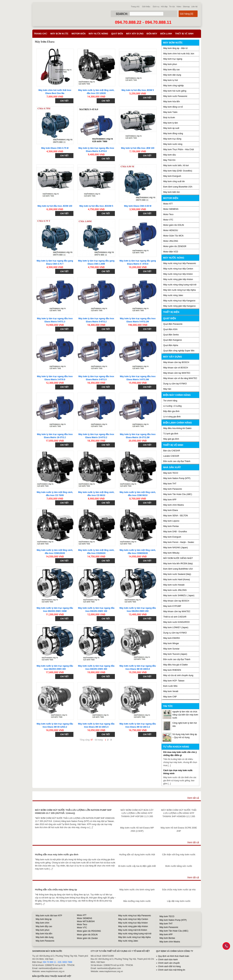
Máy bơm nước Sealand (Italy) (177, 574)
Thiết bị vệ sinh (184, 34)
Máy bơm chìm (43, 923)
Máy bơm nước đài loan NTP (49, 916)
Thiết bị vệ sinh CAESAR (175, 617)
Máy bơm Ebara (171, 510)
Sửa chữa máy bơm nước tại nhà (179, 890)
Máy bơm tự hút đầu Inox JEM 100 (138, 148)
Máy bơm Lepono (171, 521)
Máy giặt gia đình (171, 439)
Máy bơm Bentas (167, 938)
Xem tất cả (193, 798)
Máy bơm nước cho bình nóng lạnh (137, 890)
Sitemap (186, 7)
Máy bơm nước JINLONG (175, 590)
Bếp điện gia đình (171, 411)
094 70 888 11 (49, 962)
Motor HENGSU (171, 230)
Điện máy (152, 34)
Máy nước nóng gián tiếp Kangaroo (180, 306)
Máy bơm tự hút (171, 80)
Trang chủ (135, 7)
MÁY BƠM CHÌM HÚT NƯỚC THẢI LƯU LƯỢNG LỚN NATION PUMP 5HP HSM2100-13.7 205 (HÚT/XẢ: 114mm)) (73, 812)
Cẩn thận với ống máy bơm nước (179, 854)
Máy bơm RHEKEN (172, 670)
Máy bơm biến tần (172, 192)
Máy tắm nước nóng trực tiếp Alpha (180, 290)
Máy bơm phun (170, 64)
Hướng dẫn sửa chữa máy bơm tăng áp (56, 890)
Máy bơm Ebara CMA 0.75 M (55, 148)
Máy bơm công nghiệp (174, 86)
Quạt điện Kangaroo (173, 340)
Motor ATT (168, 204)
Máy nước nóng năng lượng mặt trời (180, 285)
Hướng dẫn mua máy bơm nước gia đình (57, 854)
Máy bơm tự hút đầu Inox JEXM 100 (55, 206)
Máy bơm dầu (170, 155)
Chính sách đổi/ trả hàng (169, 966)
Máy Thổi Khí (169, 160)
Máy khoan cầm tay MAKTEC (177, 373)
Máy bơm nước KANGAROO (177, 622)
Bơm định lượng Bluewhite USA (178, 187)
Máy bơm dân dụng (172, 75)
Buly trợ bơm (169, 118)
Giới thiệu (146, 7)
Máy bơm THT (170, 484)
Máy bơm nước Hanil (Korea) (177, 580)
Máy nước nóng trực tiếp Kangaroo (179, 301)
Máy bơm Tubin (170, 112)
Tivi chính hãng (170, 401)
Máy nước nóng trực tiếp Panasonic (180, 263)
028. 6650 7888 (65, 962)
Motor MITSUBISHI (86, 921)
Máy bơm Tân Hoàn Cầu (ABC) (178, 494)
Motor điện (78, 34)
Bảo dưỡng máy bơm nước (137, 901)
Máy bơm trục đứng (172, 139)
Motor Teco (168, 214)
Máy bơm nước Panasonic (175, 96)
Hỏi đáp (164, 7)
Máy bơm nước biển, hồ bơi (176, 165)
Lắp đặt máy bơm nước (179, 901)
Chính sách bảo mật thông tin (172, 970)
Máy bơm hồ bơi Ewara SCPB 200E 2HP (179, 829)
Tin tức (172, 7)
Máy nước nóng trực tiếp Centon (178, 269)
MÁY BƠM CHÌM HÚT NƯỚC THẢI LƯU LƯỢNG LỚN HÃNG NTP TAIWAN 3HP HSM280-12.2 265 (179, 813)
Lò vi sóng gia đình (172, 417)
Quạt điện (117, 34)
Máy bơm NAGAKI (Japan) (176, 548)
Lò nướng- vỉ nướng (172, 406)
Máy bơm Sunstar (171, 649)
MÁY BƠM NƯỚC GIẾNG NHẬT (178, 558)
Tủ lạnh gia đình (171, 434)
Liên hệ (194, 7)
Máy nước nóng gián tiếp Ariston (178, 279)
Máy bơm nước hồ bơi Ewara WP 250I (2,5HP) (137, 829)
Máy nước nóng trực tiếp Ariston (178, 274)
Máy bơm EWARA (172, 638)
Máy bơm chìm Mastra (174, 505)
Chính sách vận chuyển (169, 963)
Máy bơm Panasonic (173, 489)
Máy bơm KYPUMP (172, 606)
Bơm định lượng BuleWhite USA (178, 569)
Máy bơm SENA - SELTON (176, 516)
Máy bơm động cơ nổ (173, 107)
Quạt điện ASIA (170, 329)
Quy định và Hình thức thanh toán (174, 956)
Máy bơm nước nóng (173, 144)
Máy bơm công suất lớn (174, 181)
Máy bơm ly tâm (171, 123)
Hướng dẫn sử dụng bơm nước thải (137, 854)
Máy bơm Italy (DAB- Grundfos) (178, 171)
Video (179, 7)
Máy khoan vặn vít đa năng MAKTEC (180, 378)
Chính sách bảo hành (168, 960)
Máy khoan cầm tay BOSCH (176, 362)
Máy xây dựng (135, 34)
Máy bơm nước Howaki (174, 585)
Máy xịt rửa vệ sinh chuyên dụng (178, 675)
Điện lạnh (166, 34)
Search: (122, 14)
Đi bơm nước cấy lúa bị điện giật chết (137, 866)
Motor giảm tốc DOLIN (174, 225)
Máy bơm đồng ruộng (173, 133)
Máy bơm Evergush (172, 537)
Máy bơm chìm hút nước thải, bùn (179, 54)
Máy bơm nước (59, 34)
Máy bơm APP (170, 500)
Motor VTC (168, 220)
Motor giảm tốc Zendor (87, 938)
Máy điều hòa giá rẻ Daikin (176, 665)
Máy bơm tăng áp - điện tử (175, 48)
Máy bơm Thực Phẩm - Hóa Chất (179, 149)
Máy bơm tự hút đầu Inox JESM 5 (138, 90)
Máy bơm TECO (171, 473)
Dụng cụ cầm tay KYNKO (175, 384)
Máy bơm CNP (170, 697)
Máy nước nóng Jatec (173, 295)
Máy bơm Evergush (172, 176)
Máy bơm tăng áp (44, 919)
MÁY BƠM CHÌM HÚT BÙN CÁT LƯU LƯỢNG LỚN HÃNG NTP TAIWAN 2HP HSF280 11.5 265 (137, 813)
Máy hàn (167, 389)
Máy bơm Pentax (171, 526)
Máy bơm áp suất (171, 128)
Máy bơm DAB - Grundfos (175, 532)
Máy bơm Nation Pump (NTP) (177, 478)
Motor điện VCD (171, 252)
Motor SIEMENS (171, 209)
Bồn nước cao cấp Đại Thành (177, 461)
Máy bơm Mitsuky (171, 553)
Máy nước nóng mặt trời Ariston (133, 930)
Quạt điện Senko (171, 335)
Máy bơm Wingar (171, 643)
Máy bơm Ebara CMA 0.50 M (138, 206)
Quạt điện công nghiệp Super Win (179, 351)
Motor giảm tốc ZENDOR (175, 246)
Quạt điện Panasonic (173, 324)
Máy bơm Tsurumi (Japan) (175, 654)
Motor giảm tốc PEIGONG (89, 931)
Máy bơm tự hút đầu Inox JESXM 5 (96, 206)
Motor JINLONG (171, 241)
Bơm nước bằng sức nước (179, 866)
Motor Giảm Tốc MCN (173, 236)
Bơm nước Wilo (170, 686)
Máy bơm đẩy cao (172, 70)
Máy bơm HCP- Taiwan (174, 681)
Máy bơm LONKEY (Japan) (176, 627)
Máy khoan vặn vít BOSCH (176, 368)
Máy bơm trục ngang (173, 59)
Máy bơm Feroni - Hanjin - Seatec (179, 542)
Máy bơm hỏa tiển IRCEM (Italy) (178, 564)
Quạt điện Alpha (171, 345)
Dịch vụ (156, 7)
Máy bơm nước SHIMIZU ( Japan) (179, 595)
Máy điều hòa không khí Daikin (177, 428)
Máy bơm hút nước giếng (175, 91)
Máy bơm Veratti (171, 691)
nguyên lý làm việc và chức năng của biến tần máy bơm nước (185, 715)
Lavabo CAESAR (171, 456)
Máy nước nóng (98, 34)
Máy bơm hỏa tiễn (172, 102)
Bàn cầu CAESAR (172, 451)
